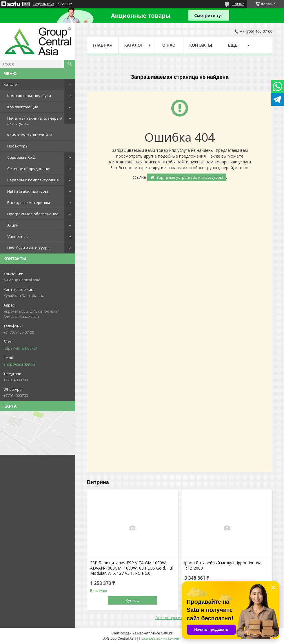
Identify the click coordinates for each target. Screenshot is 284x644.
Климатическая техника (30, 135)
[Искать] (70, 64)
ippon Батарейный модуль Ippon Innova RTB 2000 (223, 565)
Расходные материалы (29, 202)
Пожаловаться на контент (160, 638)
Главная (103, 45)
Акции (13, 225)
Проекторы (18, 146)
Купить (132, 600)
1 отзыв (238, 4)
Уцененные (18, 236)
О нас (169, 45)
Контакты (201, 45)
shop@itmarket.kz (19, 364)
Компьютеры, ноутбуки (29, 96)
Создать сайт (43, 4)
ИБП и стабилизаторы (28, 191)
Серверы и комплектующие (33, 180)
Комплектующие (23, 107)
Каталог (11, 84)
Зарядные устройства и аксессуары (190, 177)
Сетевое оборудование (29, 169)
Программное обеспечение (33, 214)
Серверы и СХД (21, 157)
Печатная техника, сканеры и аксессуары (35, 121)
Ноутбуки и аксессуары (29, 248)
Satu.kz (167, 633)
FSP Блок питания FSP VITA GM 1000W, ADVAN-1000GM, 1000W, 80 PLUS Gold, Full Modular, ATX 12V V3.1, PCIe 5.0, (132, 568)
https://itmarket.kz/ (20, 348)
